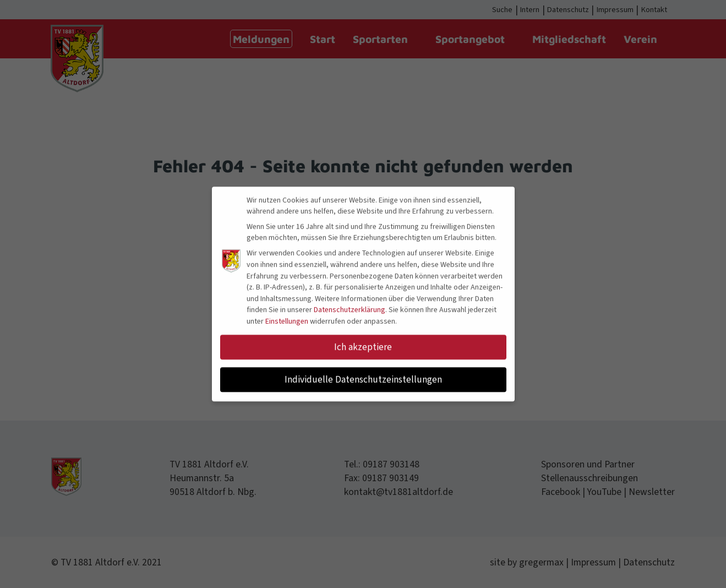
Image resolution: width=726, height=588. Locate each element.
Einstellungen (287, 319)
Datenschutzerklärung (350, 308)
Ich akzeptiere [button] (363, 345)
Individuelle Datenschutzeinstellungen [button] (363, 377)
